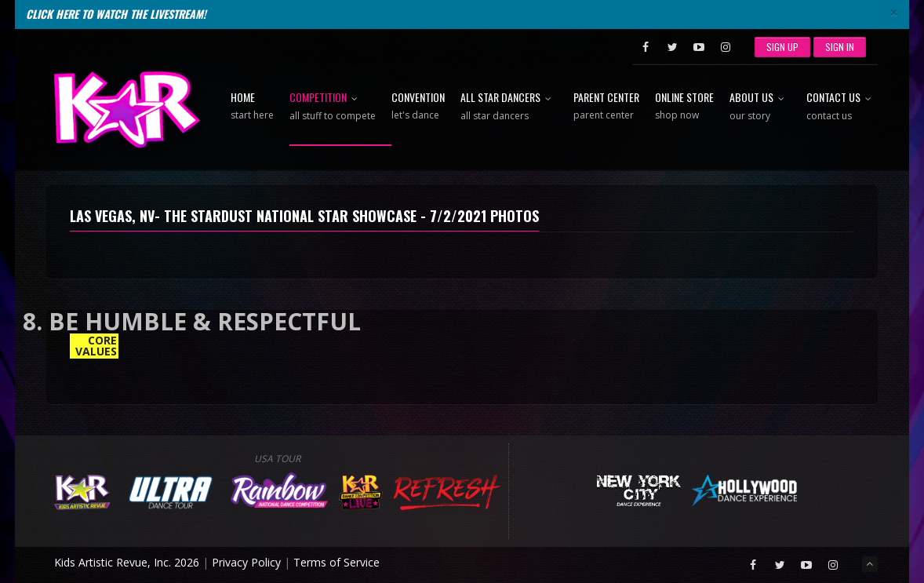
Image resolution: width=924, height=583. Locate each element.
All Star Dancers (509, 107)
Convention (418, 107)
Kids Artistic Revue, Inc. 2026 (127, 562)
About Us (760, 107)
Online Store (684, 107)
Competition (333, 107)
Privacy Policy (246, 562)
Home (252, 107)
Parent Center (606, 107)
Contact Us (842, 107)
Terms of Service (336, 562)
